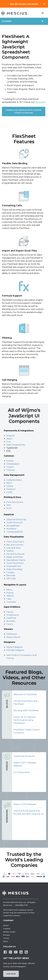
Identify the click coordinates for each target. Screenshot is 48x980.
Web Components (16, 445)
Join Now (11, 974)
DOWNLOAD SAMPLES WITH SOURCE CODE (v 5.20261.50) (24, 111)
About (6, 925)
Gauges (10, 572)
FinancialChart (14, 566)
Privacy (7, 935)
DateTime (11, 618)
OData (10, 486)
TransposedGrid (15, 532)
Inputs (10, 612)
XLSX (9, 508)
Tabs (9, 599)
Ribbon (10, 596)
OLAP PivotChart (15, 563)
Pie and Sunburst (15, 554)
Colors (10, 624)
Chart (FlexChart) (15, 542)
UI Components (22, 772)
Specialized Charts (16, 560)
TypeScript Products (24, 756)
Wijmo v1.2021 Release (25, 804)
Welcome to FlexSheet (25, 694)
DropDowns (13, 615)
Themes (11, 470)
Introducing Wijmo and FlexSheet (25, 702)
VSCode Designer (15, 650)
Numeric (11, 621)
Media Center (9, 932)
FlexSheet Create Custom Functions (27, 731)
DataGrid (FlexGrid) (16, 520)
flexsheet (7, 21)
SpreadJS (40, 102)
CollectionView (14, 480)
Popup (10, 593)
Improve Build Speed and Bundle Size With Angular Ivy (29, 812)
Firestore (11, 489)
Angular (11, 436)
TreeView (11, 602)
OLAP (9, 492)
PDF (9, 505)
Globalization (13, 464)
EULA (6, 941)
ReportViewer (14, 637)
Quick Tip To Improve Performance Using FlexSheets (25, 720)
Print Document (15, 502)
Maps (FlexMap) (14, 569)
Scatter (10, 551)
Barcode (11, 575)
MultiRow (11, 529)
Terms (6, 938)
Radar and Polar (15, 557)
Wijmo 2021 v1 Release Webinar (25, 764)
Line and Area (13, 548)
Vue (9, 442)
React (9, 439)
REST (9, 483)
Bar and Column (15, 545)
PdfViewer (12, 634)
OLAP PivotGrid (14, 523)
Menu (9, 590)
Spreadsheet (13, 526)
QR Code (11, 578)
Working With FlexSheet (26, 711)
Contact (7, 929)
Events (10, 461)
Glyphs (10, 467)
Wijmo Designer (15, 647)
